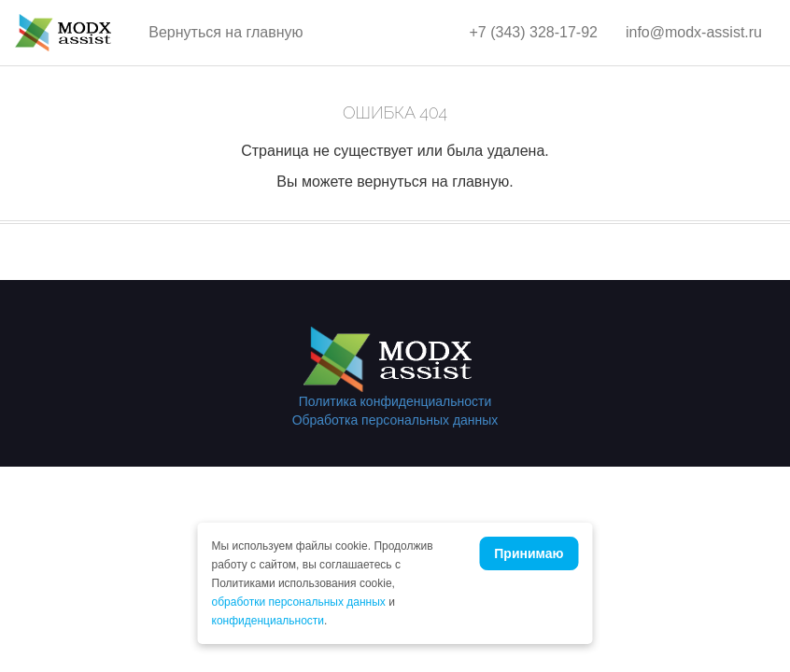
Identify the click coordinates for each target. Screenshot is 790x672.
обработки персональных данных (299, 602)
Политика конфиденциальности (395, 401)
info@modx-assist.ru (694, 32)
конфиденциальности (268, 621)
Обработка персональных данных (395, 420)
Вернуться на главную (226, 32)
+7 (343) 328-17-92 (534, 32)
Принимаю (529, 553)
